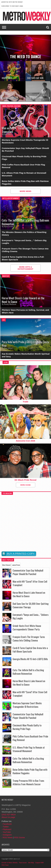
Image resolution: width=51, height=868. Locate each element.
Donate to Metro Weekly (10, 863)
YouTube (7, 832)
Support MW (40, 863)
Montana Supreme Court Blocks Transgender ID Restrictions (25, 141)
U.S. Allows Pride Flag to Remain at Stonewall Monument (24, 174)
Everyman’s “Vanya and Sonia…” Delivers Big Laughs (24, 242)
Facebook (7, 824)
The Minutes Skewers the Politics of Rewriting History (24, 234)
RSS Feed (5, 865)
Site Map (31, 863)
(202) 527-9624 (9, 814)
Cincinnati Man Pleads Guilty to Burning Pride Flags (24, 158)
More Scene (26, 485)
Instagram (7, 835)
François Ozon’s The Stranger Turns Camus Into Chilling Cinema (25, 250)
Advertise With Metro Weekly (12, 2)
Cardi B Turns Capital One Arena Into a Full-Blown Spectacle (23, 258)
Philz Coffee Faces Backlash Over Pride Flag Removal (23, 166)
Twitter (6, 827)
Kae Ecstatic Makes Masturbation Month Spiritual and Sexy (26, 355)
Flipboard (7, 829)
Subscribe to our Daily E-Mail (12, 6)
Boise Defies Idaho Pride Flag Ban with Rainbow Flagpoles (25, 182)
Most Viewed (6, 565)
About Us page (8, 817)
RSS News (8, 837)
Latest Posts (16, 565)
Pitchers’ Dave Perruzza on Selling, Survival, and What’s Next (25, 311)
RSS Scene (20, 837)
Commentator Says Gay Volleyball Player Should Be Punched (25, 150)
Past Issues (23, 863)
